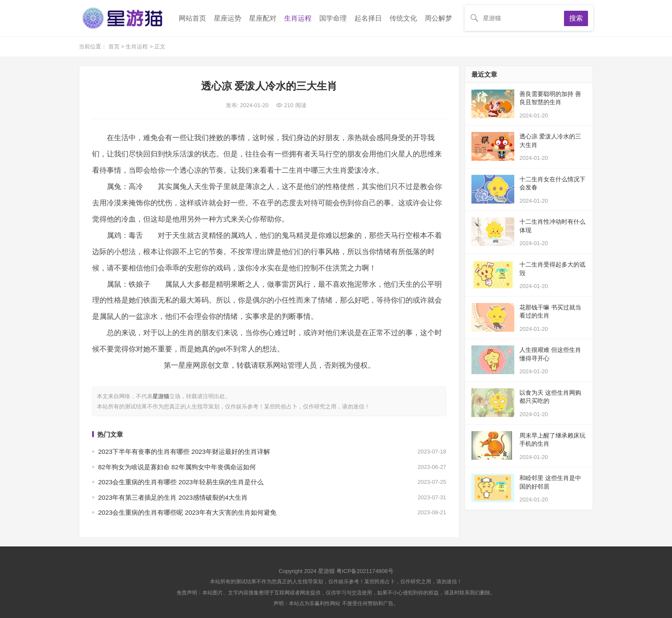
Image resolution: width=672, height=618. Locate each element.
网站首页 (192, 18)
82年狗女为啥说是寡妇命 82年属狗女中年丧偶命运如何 (177, 467)
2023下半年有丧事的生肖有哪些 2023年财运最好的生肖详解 (184, 451)
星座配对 (263, 18)
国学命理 (333, 18)
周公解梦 (438, 18)
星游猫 (161, 396)
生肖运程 (298, 18)
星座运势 (228, 18)
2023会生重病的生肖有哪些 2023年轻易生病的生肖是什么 (181, 482)
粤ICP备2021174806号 (365, 571)
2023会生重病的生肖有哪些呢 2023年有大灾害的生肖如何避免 (187, 512)
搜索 (576, 18)
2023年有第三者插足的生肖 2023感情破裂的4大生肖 (173, 497)
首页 (115, 46)
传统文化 (403, 18)
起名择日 (368, 18)
